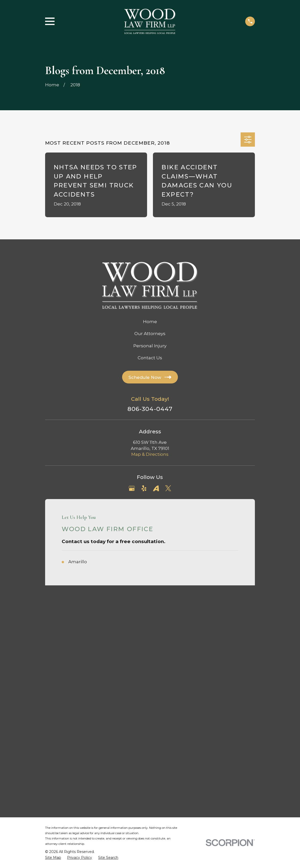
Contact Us (150, 358)
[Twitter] (168, 488)
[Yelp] (144, 488)
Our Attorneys (150, 334)
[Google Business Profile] (132, 488)
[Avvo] (156, 488)
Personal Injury (150, 346)
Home (150, 322)
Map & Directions (150, 454)
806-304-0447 (150, 409)
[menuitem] (53, 648)
